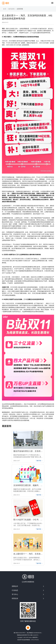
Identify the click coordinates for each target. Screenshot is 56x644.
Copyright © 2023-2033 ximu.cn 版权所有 (27, 637)
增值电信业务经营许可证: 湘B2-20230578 (27, 635)
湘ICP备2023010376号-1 (20, 633)
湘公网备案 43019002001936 (34, 633)
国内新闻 (11, 9)
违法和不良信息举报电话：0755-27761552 (28, 640)
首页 (5, 9)
